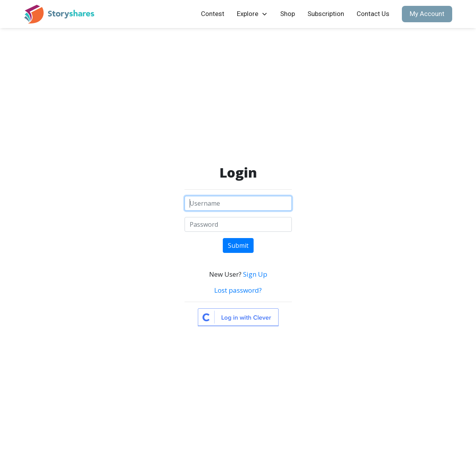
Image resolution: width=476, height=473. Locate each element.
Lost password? (238, 290)
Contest (213, 14)
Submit (238, 245)
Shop (288, 14)
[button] (252, 14)
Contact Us (373, 14)
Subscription (326, 14)
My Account (427, 14)
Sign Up (255, 274)
